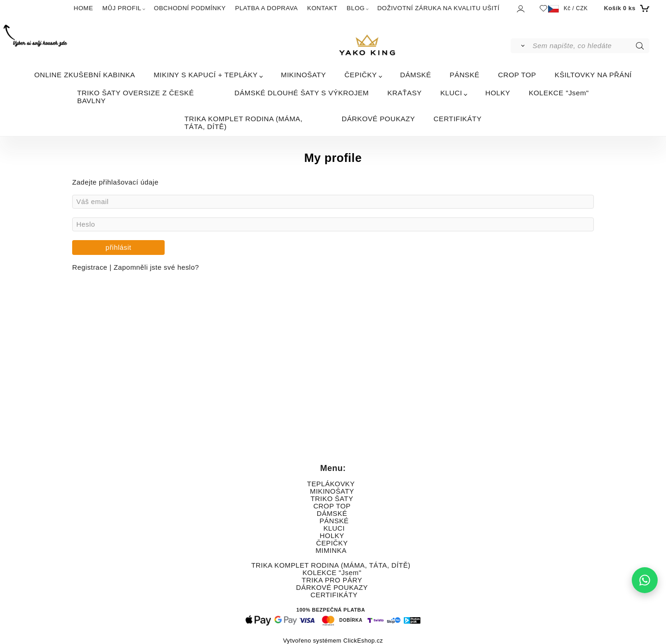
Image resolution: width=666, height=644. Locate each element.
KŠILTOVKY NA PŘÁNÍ (593, 75)
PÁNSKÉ (465, 75)
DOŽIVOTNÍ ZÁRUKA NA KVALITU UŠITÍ (438, 8)
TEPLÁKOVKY (331, 484)
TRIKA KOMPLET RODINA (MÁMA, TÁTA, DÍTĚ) (244, 123)
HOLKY (498, 93)
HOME (83, 8)
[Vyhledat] (521, 46)
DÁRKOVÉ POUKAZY (379, 119)
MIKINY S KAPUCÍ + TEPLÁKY (206, 75)
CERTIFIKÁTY (457, 119)
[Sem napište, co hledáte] (590, 46)
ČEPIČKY (361, 75)
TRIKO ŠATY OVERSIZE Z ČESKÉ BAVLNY (136, 97)
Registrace (91, 267)
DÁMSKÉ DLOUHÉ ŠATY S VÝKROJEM (302, 93)
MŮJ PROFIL (122, 8)
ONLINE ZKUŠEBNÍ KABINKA (85, 75)
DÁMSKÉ (416, 75)
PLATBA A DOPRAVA (266, 8)
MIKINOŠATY (303, 75)
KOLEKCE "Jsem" (559, 93)
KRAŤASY (405, 93)
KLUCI (451, 93)
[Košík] (626, 8)
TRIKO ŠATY (332, 499)
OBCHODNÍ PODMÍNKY (190, 8)
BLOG (356, 8)
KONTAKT (322, 8)
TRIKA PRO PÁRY (332, 580)
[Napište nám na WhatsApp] (645, 580)
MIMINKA (331, 551)
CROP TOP (517, 75)
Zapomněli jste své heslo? (156, 267)
